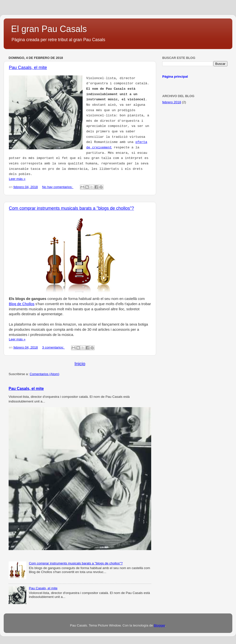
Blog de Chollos (22, 304)
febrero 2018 (172, 102)
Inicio (80, 364)
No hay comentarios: (58, 187)
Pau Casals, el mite (28, 68)
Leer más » (17, 179)
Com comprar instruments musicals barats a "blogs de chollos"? (71, 208)
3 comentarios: (53, 347)
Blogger (160, 625)
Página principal (175, 77)
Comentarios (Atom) (45, 374)
